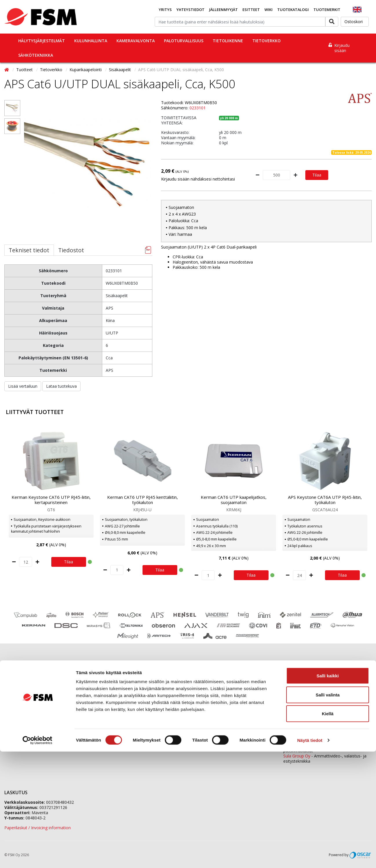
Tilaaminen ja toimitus (25, 693)
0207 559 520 (328, 700)
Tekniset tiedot (29, 250)
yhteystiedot (217, 744)
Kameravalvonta (136, 41)
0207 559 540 (328, 730)
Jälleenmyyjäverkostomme (29, 685)
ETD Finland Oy (298, 745)
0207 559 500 (220, 684)
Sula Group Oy (297, 756)
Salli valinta (328, 811)
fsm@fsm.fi (235, 719)
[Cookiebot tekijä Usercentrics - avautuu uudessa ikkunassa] (38, 857)
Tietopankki (15, 729)
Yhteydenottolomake (210, 729)
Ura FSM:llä (108, 707)
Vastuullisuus (109, 714)
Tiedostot (71, 250)
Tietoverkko (267, 41)
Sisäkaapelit (121, 70)
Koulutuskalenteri (21, 700)
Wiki (269, 10)
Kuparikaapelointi (86, 70)
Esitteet (251, 10)
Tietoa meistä (110, 693)
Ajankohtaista (17, 707)
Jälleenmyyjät (223, 10)
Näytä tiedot (310, 857)
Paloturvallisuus (184, 41)
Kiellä (328, 830)
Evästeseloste (17, 714)
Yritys (165, 10)
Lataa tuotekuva (61, 386)
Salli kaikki (328, 792)
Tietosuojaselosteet (23, 721)
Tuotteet (25, 70)
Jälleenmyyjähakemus (118, 700)
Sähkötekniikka (36, 55)
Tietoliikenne (228, 41)
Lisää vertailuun (23, 386)
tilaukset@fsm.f (205, 710)
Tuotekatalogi (293, 10)
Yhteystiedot (190, 10)
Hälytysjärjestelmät (42, 41)
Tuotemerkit (327, 10)
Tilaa (317, 175)
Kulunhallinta (91, 41)
